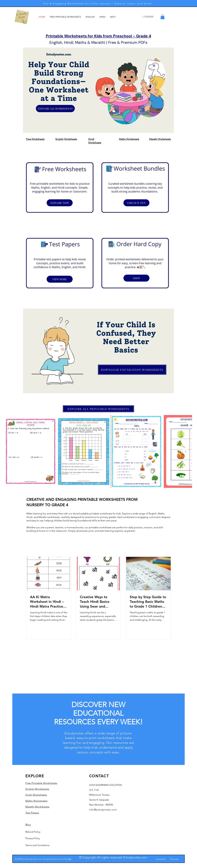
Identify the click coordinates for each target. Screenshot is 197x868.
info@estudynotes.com (103, 810)
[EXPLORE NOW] (60, 203)
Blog (28, 825)
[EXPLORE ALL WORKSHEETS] (55, 109)
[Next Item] (185, 451)
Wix (70, 859)
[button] (163, 17)
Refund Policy (33, 832)
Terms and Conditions (37, 845)
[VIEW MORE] (60, 279)
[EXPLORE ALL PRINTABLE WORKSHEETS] (98, 409)
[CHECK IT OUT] (136, 203)
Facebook (161, 859)
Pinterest (174, 859)
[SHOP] (136, 278)
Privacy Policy (33, 838)
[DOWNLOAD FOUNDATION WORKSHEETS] (132, 370)
